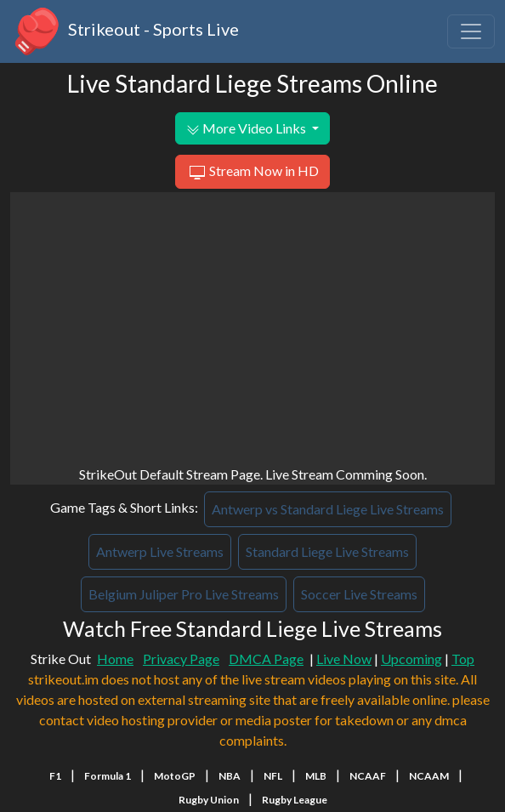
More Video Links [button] (247, 128)
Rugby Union (209, 800)
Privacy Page (181, 659)
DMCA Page (266, 659)
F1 (55, 776)
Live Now (344, 659)
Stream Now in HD (252, 173)
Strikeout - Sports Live (125, 31)
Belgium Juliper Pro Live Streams (184, 594)
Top (463, 659)
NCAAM (429, 776)
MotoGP (175, 776)
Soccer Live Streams (359, 594)
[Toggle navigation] (471, 31)
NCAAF (368, 776)
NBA (230, 776)
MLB (316, 776)
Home (115, 659)
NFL (273, 776)
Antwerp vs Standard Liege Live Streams (328, 509)
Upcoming (411, 659)
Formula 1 (108, 776)
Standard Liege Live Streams (327, 551)
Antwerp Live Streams (160, 551)
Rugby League (295, 800)
